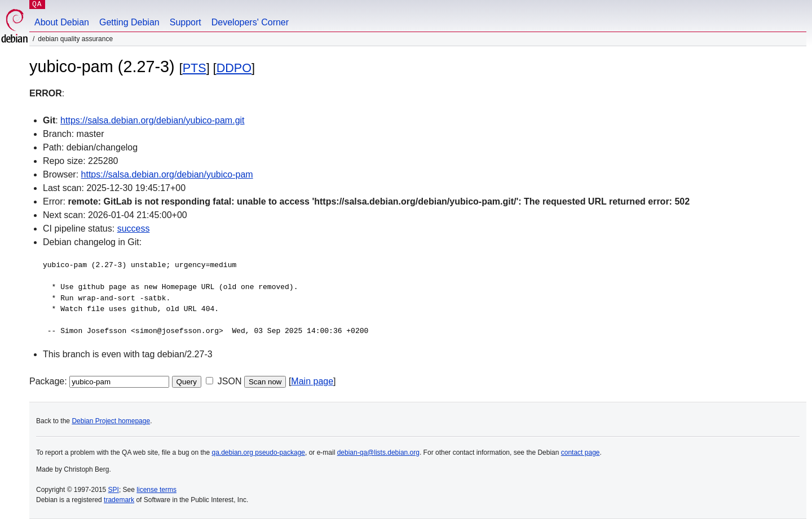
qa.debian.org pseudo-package (259, 453)
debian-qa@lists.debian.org (378, 453)
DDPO (234, 68)
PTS (195, 68)
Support (186, 22)
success (134, 229)
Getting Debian (129, 22)
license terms (156, 490)
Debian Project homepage (111, 421)
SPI (114, 490)
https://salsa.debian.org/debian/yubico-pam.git (152, 120)
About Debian (62, 22)
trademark (119, 500)
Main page (312, 381)
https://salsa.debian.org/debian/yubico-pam (167, 174)
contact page (581, 453)
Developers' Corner (250, 22)
